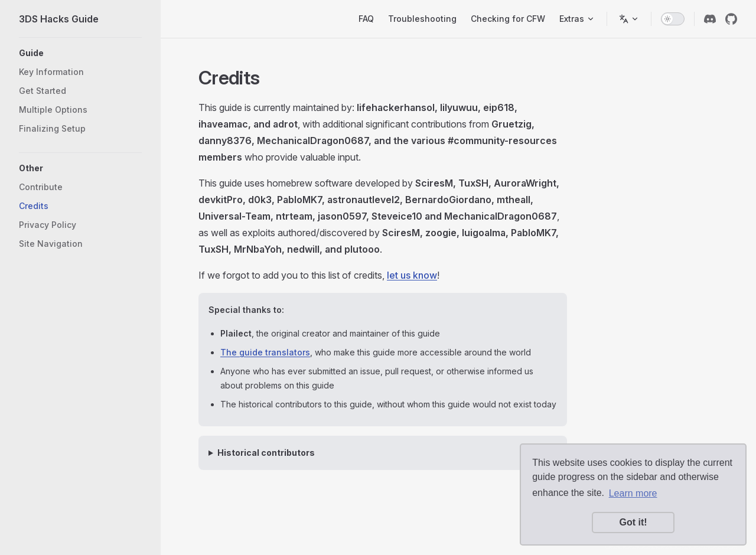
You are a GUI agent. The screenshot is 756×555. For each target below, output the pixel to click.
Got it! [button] (633, 522)
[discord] (710, 19)
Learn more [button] (633, 493)
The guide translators (265, 352)
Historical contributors (266, 453)
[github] (731, 19)
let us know (412, 275)
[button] (80, 53)
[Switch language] (629, 19)
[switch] (673, 19)
